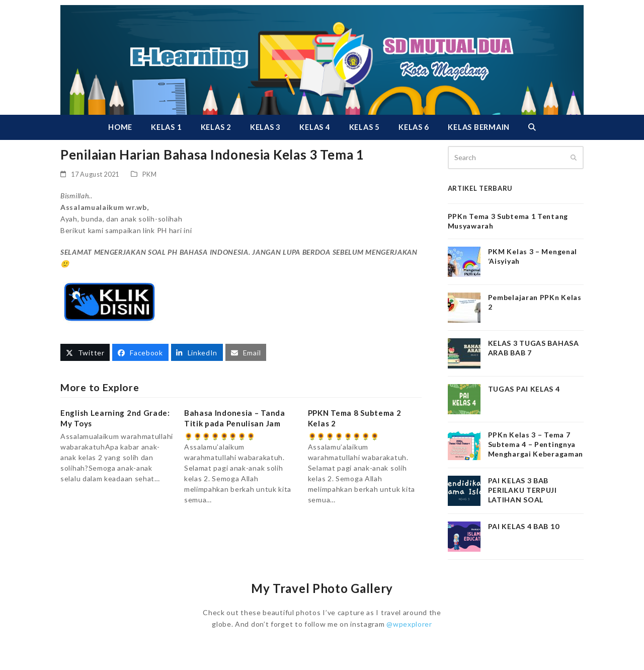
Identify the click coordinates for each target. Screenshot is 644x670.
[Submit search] (574, 158)
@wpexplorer (409, 624)
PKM (150, 174)
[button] (532, 127)
